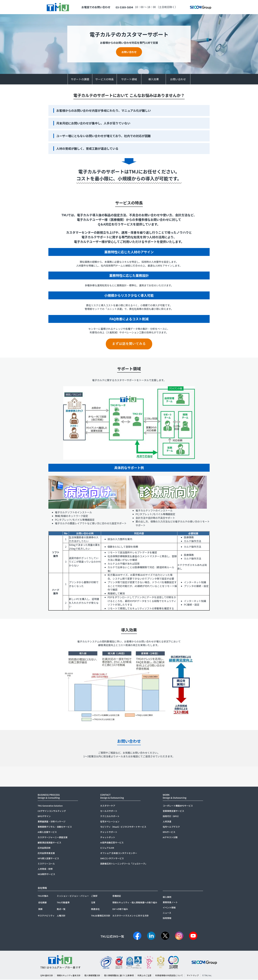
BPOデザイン (44, 817)
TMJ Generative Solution (50, 806)
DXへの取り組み (120, 909)
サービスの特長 (104, 79)
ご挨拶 (94, 896)
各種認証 (117, 896)
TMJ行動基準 (63, 903)
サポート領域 (129, 79)
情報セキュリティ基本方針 (69, 976)
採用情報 (167, 919)
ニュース (167, 913)
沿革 (93, 903)
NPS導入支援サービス (48, 859)
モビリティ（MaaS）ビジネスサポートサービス (123, 827)
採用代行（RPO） (171, 817)
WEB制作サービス (46, 875)
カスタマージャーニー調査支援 (53, 838)
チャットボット (108, 838)
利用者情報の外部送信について (169, 976)
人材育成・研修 (45, 869)
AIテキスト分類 (170, 838)
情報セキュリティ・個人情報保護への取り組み (135, 903)
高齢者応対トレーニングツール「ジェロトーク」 (124, 864)
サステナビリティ (46, 916)
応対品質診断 (44, 848)
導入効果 (154, 79)
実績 (40, 909)
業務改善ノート (170, 903)
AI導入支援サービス (47, 832)
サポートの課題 (80, 79)
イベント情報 (169, 908)
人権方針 (61, 916)
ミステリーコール (46, 864)
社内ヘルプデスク (171, 827)
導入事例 (167, 897)
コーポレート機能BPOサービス (178, 806)
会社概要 (42, 903)
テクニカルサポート (110, 817)
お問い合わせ (129, 52)
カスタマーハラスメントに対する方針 (130, 916)
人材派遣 (167, 822)
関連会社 (95, 909)
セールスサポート (109, 811)
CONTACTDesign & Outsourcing (112, 797)
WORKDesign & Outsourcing (175, 797)
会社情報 (42, 888)
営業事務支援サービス (173, 811)
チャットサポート (109, 832)
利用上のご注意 (144, 976)
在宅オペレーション (110, 822)
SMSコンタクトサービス (112, 859)
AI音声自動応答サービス (112, 843)
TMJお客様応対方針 (101, 916)
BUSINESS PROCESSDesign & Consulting (49, 797)
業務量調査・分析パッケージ (52, 822)
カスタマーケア (108, 806)
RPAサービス (169, 832)
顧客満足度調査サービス (49, 843)
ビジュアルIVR (107, 848)
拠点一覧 (61, 909)
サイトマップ (193, 976)
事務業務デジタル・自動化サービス (55, 827)
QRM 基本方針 (47, 976)
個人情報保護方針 (92, 976)
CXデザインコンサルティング (52, 811)
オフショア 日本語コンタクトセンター (119, 854)
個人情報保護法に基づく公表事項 (119, 976)
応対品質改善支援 (46, 854)
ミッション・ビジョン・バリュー (73, 896)
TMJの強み (43, 896)
